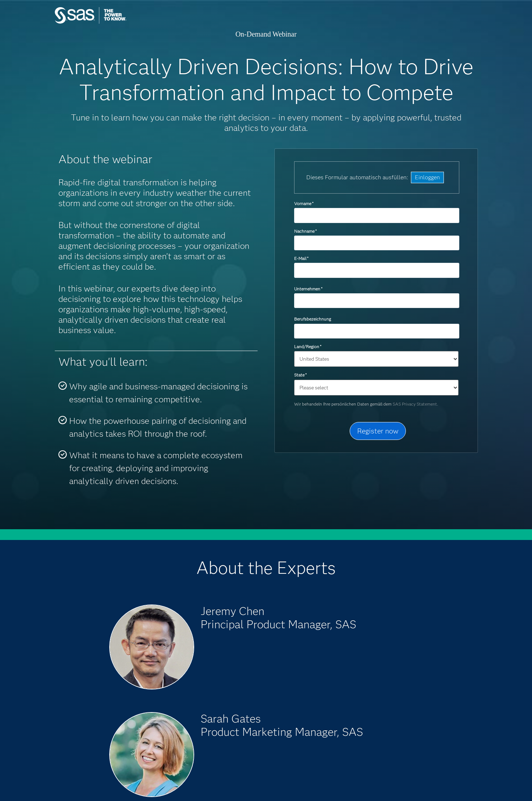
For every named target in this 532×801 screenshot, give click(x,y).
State (300, 375)
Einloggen (427, 177)
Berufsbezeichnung (313, 319)
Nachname (305, 231)
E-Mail (301, 258)
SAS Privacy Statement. (415, 404)
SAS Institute (124, 22)
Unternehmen (308, 289)
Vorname (304, 203)
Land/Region (308, 347)
